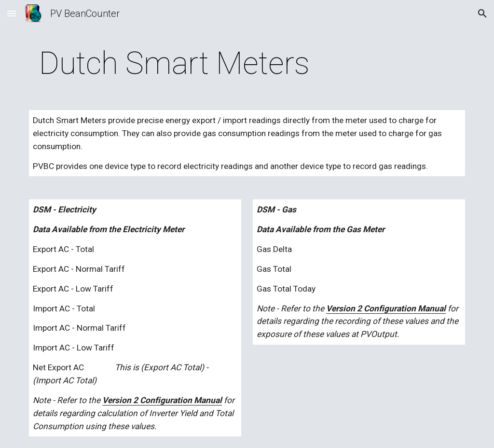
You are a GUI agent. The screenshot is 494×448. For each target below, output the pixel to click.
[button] (12, 13)
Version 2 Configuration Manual (162, 400)
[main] (174, 64)
